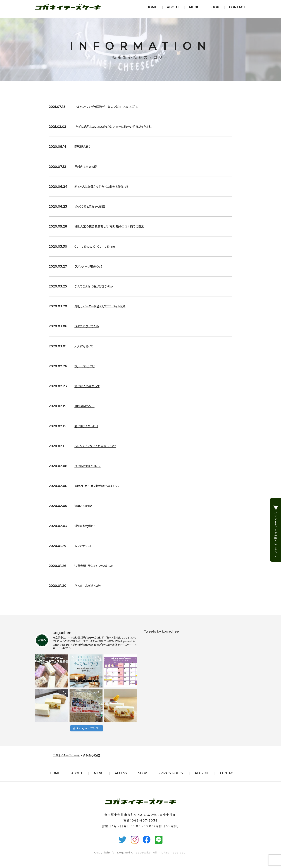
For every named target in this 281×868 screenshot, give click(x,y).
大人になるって (85, 346)
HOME (152, 7)
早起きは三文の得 (87, 167)
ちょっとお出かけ (86, 366)
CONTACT (237, 7)
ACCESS (121, 773)
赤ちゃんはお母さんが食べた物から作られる (105, 187)
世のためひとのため (88, 326)
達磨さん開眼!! (84, 506)
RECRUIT (202, 773)
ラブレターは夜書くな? (90, 266)
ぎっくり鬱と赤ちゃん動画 (92, 207)
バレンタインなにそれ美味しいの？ (98, 446)
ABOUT (173, 7)
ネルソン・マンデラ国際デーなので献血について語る (110, 107)
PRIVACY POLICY (171, 773)
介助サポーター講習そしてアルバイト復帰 (103, 306)
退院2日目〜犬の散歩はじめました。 (100, 486)
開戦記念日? (83, 147)
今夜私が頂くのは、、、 (89, 466)
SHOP (214, 7)
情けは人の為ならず (88, 386)
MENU (194, 7)
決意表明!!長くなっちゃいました (96, 566)
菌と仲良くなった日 (88, 426)
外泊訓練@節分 (86, 526)
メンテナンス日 (85, 546)
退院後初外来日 (86, 406)
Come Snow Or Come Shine (98, 247)
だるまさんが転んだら (90, 586)
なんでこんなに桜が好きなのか (96, 286)
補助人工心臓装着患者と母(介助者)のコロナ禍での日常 (114, 226)
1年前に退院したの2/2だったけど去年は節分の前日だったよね (118, 127)
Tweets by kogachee (161, 631)
